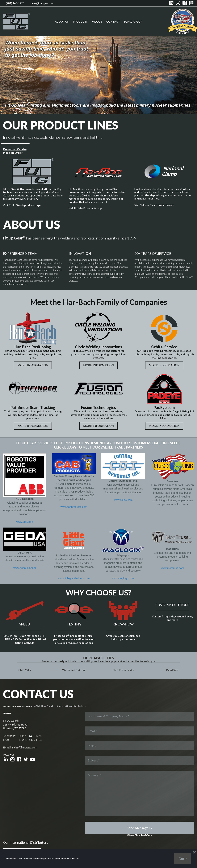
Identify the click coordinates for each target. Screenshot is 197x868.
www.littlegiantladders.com (74, 552)
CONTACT (113, 22)
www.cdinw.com (123, 474)
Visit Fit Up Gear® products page (23, 205)
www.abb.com (25, 521)
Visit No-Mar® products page (86, 208)
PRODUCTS (80, 22)
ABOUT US (62, 22)
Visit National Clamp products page (155, 205)
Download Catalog (15, 149)
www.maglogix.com (123, 552)
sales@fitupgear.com (42, 3)
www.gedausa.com (25, 545)
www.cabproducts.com (74, 486)
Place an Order (13, 152)
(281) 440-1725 (15, 3)
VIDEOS (97, 22)
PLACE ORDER (133, 22)
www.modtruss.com (172, 548)
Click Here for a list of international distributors (57, 661)
